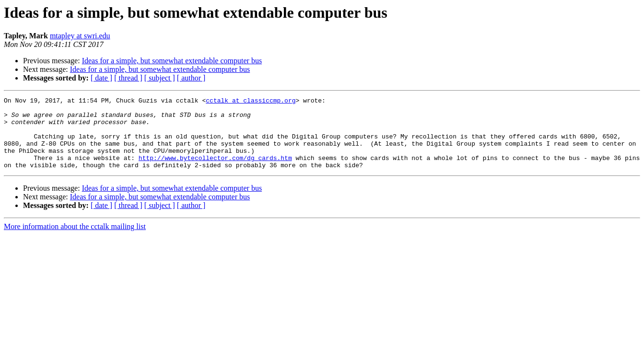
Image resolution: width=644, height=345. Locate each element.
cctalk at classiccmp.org (251, 102)
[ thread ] (128, 78)
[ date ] (101, 78)
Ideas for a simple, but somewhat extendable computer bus (172, 61)
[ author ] (191, 78)
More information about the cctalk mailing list (75, 241)
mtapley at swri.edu (80, 36)
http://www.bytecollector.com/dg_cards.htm (215, 171)
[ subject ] (160, 78)
